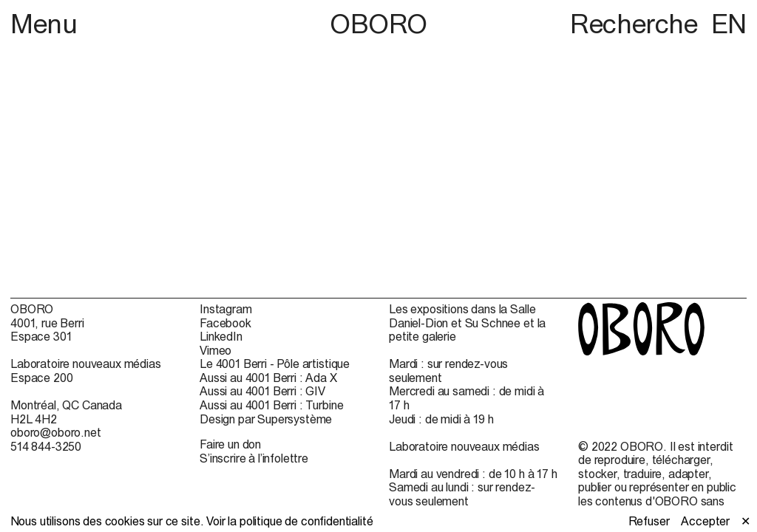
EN (729, 24)
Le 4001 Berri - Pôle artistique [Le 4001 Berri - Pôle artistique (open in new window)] (275, 364)
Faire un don (230, 444)
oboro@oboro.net (56, 432)
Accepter (705, 521)
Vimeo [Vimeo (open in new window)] (215, 350)
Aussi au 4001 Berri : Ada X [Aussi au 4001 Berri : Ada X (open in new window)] (268, 378)
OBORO (378, 24)
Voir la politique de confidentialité (289, 521)
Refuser (649, 521)
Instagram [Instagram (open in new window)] (226, 309)
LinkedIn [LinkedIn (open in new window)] (221, 336)
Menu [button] (44, 24)
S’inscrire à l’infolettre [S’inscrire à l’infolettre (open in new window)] (254, 458)
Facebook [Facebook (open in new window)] (225, 323)
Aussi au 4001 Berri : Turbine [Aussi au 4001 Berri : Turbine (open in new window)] (271, 405)
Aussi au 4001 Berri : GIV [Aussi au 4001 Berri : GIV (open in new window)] (262, 391)
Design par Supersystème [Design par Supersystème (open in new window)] (266, 419)
